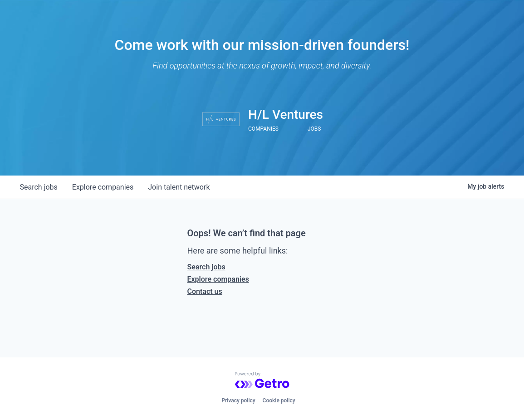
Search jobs (206, 267)
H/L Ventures (286, 115)
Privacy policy (238, 400)
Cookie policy (279, 400)
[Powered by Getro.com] (262, 380)
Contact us (205, 291)
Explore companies (218, 279)
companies (103, 187)
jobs (39, 187)
